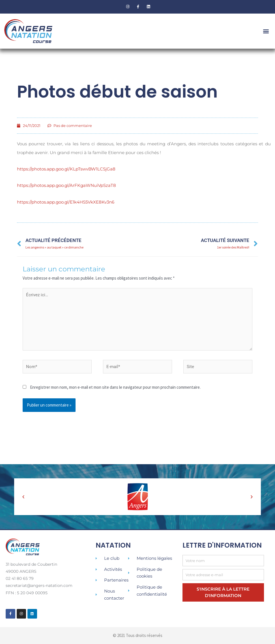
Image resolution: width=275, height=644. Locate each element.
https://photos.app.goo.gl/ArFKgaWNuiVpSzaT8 (66, 185)
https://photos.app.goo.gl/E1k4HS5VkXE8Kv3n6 (66, 201)
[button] (266, 31)
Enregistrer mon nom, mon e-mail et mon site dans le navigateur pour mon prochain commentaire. (115, 387)
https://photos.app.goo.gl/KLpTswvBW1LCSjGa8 (66, 169)
